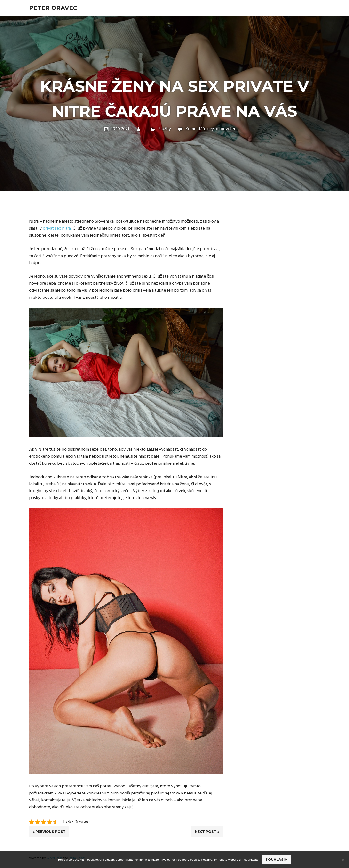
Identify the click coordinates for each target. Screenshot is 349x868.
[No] (343, 860)
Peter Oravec (53, 8)
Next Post (206, 832)
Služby (164, 129)
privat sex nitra (57, 228)
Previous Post (51, 832)
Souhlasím (277, 860)
